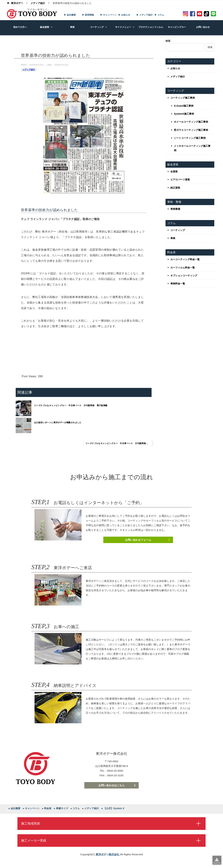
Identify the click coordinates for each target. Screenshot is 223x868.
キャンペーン (32, 808)
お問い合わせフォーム (138, 540)
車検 (72, 27)
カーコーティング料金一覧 (185, 259)
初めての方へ (20, 27)
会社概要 (15, 808)
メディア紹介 (29, 70)
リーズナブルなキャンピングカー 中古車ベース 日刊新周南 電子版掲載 (71, 405)
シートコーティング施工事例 (190, 138)
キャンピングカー (177, 27)
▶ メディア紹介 (145, 15)
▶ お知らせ (124, 15)
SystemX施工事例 (184, 114)
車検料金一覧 (178, 284)
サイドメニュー (123, 27)
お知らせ (175, 68)
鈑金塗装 (45, 27)
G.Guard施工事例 (184, 106)
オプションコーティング (184, 276)
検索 (168, 41)
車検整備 (175, 209)
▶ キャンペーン (108, 15)
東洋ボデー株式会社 (108, 854)
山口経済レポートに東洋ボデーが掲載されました (58, 423)
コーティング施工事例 (183, 98)
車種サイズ (62, 808)
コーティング (97, 27)
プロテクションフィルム (151, 27)
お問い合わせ (203, 27)
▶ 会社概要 (70, 15)
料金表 (47, 808)
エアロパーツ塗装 (180, 180)
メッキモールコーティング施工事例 (192, 148)
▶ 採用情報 (88, 15)
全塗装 (174, 172)
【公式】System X (114, 808)
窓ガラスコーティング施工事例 (191, 130)
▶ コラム (159, 15)
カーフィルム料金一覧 (183, 268)
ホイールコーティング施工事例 (191, 122)
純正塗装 (175, 188)
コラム (76, 808)
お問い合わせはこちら (111, 785)
